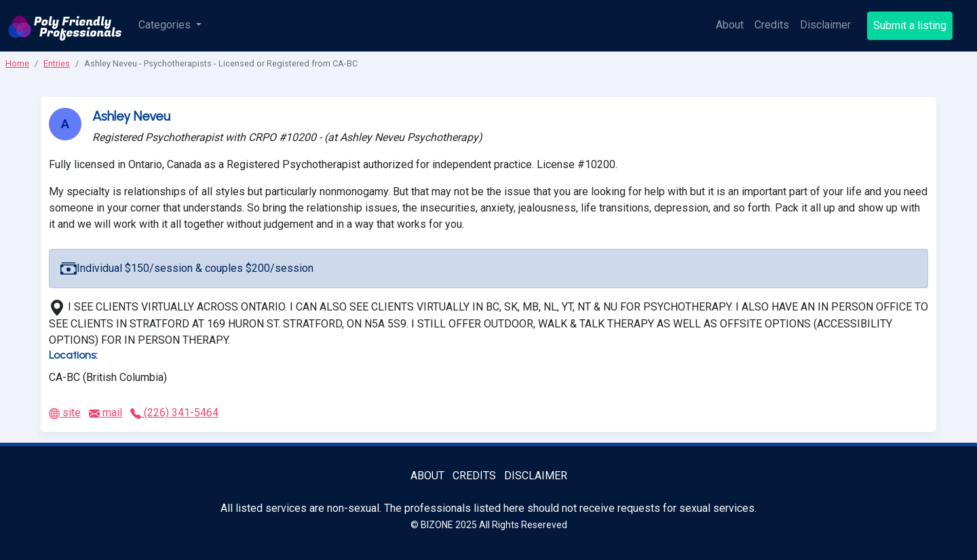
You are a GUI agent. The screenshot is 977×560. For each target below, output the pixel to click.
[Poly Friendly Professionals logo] (65, 26)
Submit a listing (910, 25)
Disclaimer (825, 25)
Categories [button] (166, 25)
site (65, 413)
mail (106, 413)
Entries (57, 63)
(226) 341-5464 (174, 413)
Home (17, 63)
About (730, 25)
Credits (772, 25)
